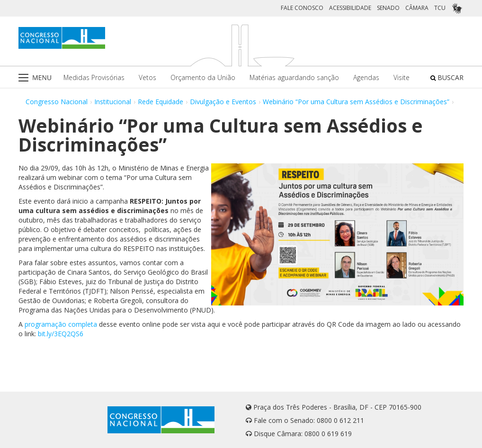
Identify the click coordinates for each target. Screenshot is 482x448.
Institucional (113, 102)
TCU (440, 8)
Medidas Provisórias (94, 77)
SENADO (388, 8)
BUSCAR (447, 77)
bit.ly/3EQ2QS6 (61, 334)
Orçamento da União (203, 77)
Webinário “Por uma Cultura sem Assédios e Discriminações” (356, 102)
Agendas (366, 77)
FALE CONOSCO (302, 8)
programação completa (61, 324)
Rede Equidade (161, 102)
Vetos (147, 77)
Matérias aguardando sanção (294, 77)
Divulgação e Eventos (223, 102)
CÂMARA (417, 8)
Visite (402, 77)
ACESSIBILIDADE (350, 8)
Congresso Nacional (57, 102)
